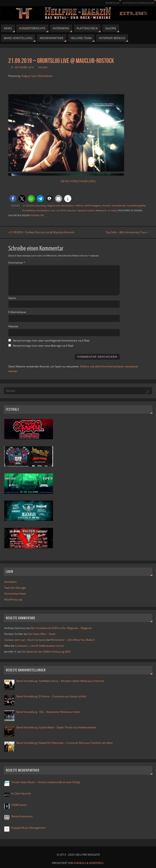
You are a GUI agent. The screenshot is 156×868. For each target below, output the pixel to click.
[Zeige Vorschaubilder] (78, 181)
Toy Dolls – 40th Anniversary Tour (127, 232)
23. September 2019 (22, 67)
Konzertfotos (29, 210)
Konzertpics (43, 210)
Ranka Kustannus (22, 816)
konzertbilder (119, 205)
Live (52, 210)
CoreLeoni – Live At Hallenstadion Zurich (39, 646)
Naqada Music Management (28, 828)
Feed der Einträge (15, 588)
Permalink (37, 215)
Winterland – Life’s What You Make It (73, 640)
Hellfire (79, 205)
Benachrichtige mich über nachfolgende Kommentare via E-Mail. (51, 341)
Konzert (106, 205)
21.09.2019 (29, 205)
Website (13, 326)
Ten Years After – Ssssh (42, 634)
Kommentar (17, 263)
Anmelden (10, 582)
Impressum (112, 3)
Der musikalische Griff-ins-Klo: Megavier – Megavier (61, 628)
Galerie (43, 67)
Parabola (80, 863)
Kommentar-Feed (15, 594)
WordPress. (97, 863)
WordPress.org (13, 599)
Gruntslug (41, 205)
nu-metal (112, 210)
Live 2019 (61, 210)
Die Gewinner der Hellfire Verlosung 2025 (46, 652)
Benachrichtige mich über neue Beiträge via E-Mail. (43, 346)
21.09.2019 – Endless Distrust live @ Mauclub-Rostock (41, 232)
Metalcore (101, 210)
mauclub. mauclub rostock (81, 210)
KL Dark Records (21, 793)
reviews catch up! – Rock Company (25, 640)
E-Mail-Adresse (17, 312)
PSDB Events (19, 805)
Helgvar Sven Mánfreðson (37, 76)
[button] (13, 199)
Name (12, 298)
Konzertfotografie (136, 205)
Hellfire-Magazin (93, 205)
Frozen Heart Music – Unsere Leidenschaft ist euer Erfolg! (46, 782)
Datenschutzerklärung (139, 3)
